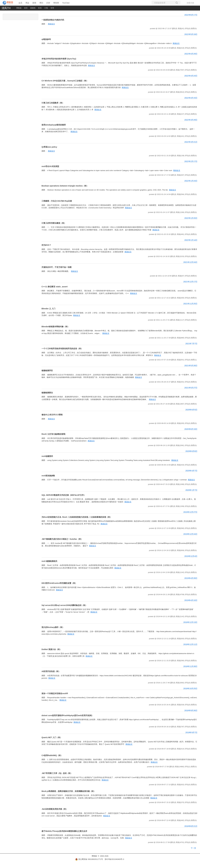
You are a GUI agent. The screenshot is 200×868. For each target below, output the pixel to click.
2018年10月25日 (190, 689)
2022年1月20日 (191, 218)
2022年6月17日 (191, 15)
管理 (52, 8)
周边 (27, 3)
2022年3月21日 (191, 142)
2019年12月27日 (190, 512)
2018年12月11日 (190, 644)
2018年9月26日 (191, 710)
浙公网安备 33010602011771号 (89, 859)
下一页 (193, 848)
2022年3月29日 (191, 120)
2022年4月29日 (191, 54)
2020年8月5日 (191, 410)
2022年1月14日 (191, 240)
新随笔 (33, 8)
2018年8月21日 (191, 826)
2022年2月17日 (191, 161)
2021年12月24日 (190, 262)
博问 (41, 3)
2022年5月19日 (191, 34)
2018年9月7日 (191, 732)
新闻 (34, 3)
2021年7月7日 (191, 344)
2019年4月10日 (191, 600)
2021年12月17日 (190, 282)
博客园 (19, 8)
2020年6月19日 (191, 429)
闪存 (48, 3)
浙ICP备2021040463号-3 (114, 859)
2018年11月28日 (190, 666)
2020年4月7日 (191, 471)
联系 (40, 8)
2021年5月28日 (191, 366)
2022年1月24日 (191, 181)
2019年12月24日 (190, 534)
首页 (26, 8)
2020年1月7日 (191, 490)
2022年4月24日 (191, 76)
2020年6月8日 (191, 451)
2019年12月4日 (191, 556)
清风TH (6, 8)
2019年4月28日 (191, 578)
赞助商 (56, 3)
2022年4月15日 (191, 98)
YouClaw (66, 3)
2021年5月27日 (191, 388)
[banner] (8, 3)
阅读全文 (51, 24)
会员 (20, 3)
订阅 (46, 8)
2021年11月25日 (190, 304)
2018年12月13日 (190, 622)
